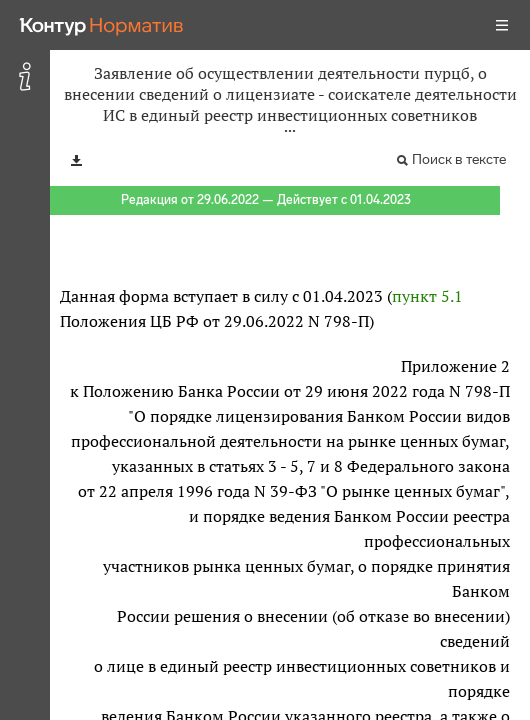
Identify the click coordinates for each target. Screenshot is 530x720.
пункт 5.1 (427, 296)
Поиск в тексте (459, 159)
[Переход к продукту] (102, 25)
